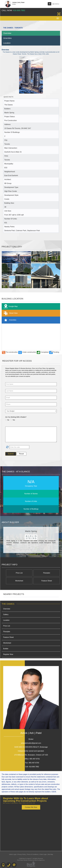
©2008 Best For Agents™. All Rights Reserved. (31, 858)
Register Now (8, 654)
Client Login (43, 854)
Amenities (7, 38)
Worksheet (19, 581)
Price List (19, 573)
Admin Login (13, 854)
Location (7, 43)
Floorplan (47, 573)
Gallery (6, 614)
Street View (10, 313)
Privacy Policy (22, 854)
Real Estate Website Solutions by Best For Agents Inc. (31, 860)
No (8, 420)
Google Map (10, 306)
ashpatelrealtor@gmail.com (31, 743)
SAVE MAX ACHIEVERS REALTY (31, 747)
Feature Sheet (47, 581)
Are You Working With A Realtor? (16, 417)
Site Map (50, 854)
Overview (7, 33)
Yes (14, 420)
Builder (6, 649)
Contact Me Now (31, 807)
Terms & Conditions (33, 854)
